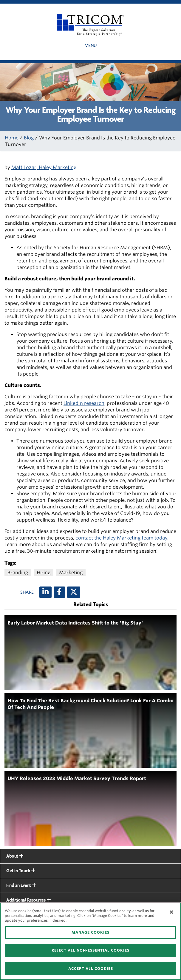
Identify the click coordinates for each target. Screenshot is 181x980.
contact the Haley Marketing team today (121, 538)
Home (12, 138)
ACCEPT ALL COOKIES (91, 968)
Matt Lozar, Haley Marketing (44, 167)
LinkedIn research (84, 403)
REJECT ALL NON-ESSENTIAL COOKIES (90, 950)
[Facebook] (59, 592)
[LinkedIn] (45, 592)
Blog (29, 138)
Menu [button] (91, 45)
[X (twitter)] (74, 592)
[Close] (171, 912)
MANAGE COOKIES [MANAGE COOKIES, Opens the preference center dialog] (90, 932)
